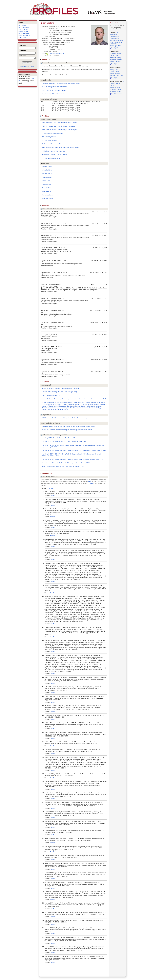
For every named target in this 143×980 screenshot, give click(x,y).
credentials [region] (46, 80)
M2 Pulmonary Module (49, 137)
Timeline (51, 489)
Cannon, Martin (115, 84)
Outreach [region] (45, 382)
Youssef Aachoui (47, 191)
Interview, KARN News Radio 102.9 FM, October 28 (58, 438)
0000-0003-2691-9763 (56, 54)
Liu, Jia (112, 86)
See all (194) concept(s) (117, 48)
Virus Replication (115, 46)
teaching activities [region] (48, 119)
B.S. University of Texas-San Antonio (53, 94)
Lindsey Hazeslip (47, 199)
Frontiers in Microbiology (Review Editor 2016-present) (59, 392)
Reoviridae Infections (117, 40)
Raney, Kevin (114, 70)
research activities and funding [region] (53, 209)
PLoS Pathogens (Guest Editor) (52, 395)
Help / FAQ (22, 37)
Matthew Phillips (47, 166)
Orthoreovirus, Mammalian (114, 37)
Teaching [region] (45, 116)
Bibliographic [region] (47, 473)
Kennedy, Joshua (115, 54)
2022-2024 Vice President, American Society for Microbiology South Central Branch (68, 426)
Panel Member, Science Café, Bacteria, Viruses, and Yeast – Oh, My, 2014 (66, 463)
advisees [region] (45, 163)
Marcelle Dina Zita (48, 174)
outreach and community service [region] (54, 435)
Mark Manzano (46, 184)
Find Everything (24, 27)
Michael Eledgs (47, 177)
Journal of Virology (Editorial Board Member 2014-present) (60, 388)
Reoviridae (113, 35)
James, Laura (114, 56)
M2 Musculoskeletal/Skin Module (52, 133)
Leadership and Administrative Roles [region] (55, 63)
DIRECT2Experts (24, 35)
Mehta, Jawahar (115, 74)
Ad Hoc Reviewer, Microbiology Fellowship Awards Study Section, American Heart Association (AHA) (74, 399)
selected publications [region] (50, 477)
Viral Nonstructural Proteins (116, 43)
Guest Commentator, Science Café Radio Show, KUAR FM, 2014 (63, 466)
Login (91, 483)
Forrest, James (115, 72)
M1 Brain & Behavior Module (51, 158)
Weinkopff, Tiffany (116, 58)
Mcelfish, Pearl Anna (116, 76)
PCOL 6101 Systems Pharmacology (53, 151)
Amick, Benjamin (115, 62)
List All (43, 489)
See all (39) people (116, 78)
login (90, 482)
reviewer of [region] (46, 385)
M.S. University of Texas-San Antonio (54, 90)
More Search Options (27, 67)
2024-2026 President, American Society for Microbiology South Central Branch (67, 430)
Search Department (116, 94)
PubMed (53, 496)
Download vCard (54, 56)
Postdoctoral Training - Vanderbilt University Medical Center (61, 83)
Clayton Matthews (47, 195)
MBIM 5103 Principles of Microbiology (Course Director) (60, 122)
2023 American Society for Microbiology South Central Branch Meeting (64, 418)
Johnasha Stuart (47, 170)
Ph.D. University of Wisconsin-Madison (54, 87)
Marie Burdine (46, 188)
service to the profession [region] (51, 423)
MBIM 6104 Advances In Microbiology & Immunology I (59, 126)
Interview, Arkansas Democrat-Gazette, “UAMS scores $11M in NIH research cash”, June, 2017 (72, 459)
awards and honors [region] (49, 99)
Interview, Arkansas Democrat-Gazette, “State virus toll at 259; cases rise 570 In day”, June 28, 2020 (74, 450)
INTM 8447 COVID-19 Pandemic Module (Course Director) (61, 147)
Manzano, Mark (115, 88)
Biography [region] (45, 59)
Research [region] (45, 205)
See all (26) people (116, 64)
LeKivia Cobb (46, 181)
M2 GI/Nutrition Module (49, 140)
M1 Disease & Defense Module (52, 144)
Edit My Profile (23, 31)
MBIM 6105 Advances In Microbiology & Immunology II (59, 130)
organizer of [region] (46, 415)
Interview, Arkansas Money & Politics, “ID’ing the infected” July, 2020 (64, 441)
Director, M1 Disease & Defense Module (55, 155)
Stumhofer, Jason (115, 90)
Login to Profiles (24, 33)
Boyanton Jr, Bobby (116, 60)
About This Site (23, 29)
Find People (22, 25)
